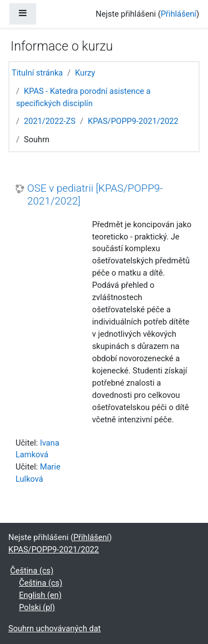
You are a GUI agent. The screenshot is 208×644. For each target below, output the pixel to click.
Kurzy (85, 73)
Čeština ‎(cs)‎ (32, 571)
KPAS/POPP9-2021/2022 (133, 121)
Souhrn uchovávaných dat (55, 628)
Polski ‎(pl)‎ (37, 607)
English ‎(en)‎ (40, 595)
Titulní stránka (37, 73)
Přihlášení (179, 14)
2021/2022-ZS (50, 121)
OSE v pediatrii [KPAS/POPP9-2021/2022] (95, 195)
